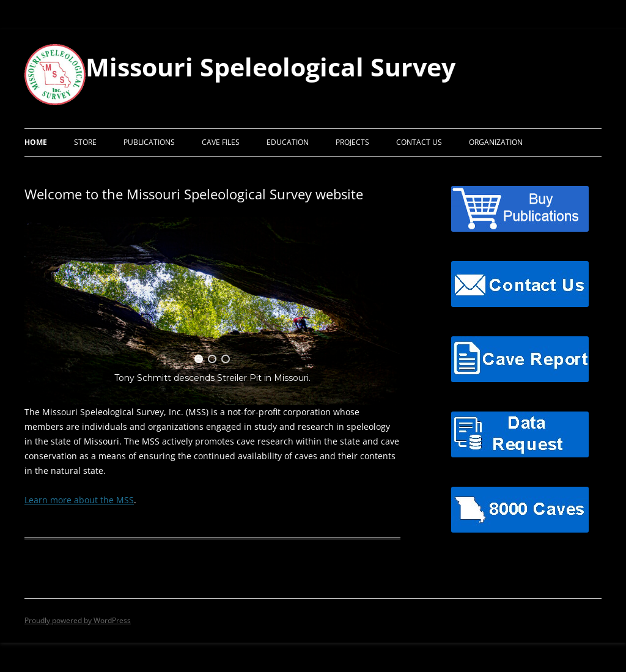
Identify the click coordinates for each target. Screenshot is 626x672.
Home (36, 142)
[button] (199, 359)
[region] (212, 311)
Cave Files (221, 142)
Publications (149, 142)
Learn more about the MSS (79, 500)
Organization (496, 142)
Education (288, 142)
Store (85, 142)
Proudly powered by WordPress (78, 620)
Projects (352, 142)
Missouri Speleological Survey (271, 67)
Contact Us (419, 142)
